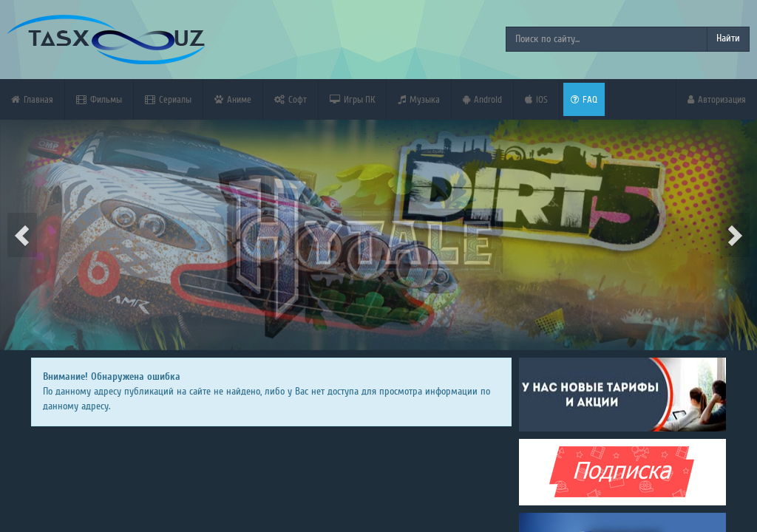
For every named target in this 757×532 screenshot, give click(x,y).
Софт (291, 99)
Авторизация (717, 99)
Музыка (419, 99)
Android (482, 99)
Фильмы (99, 99)
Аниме (233, 99)
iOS (536, 99)
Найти (728, 38)
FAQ (584, 99)
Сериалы (168, 99)
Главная (32, 99)
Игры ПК (352, 99)
